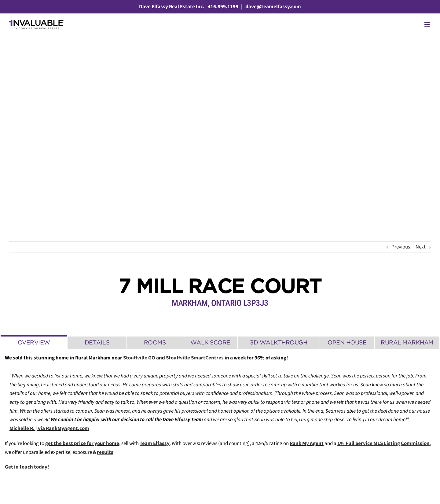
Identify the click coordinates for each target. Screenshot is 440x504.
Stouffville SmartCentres (195, 358)
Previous (401, 247)
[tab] (34, 342)
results (105, 452)
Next (421, 247)
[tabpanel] (220, 416)
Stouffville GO (139, 358)
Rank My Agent (307, 443)
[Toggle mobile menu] (428, 24)
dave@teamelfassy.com (273, 7)
